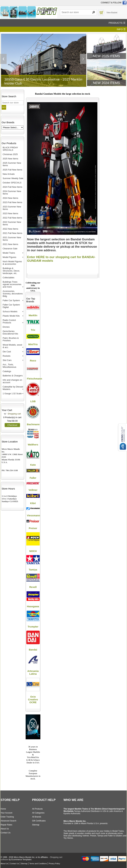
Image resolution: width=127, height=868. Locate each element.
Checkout (12, 425)
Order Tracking (7, 817)
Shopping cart (14, 414)
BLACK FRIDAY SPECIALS (10, 149)
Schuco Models (10, 312)
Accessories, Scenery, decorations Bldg (13, 294)
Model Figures (9, 257)
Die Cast (7, 352)
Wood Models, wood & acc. (12, 346)
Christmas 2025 (10, 154)
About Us (5, 829)
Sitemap (36, 825)
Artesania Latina (33, 672)
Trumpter (33, 627)
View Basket (112, 13)
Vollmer (33, 490)
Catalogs (7, 371)
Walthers (33, 445)
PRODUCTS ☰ (117, 23)
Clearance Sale (10, 249)
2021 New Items (10, 244)
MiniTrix (33, 344)
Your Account (6, 813)
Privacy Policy (54, 864)
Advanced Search (9, 821)
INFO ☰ (121, 29)
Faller (33, 478)
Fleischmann (35, 379)
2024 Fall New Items (12, 187)
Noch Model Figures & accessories (12, 263)
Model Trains (9, 253)
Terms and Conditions (38, 864)
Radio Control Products (9, 321)
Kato (33, 465)
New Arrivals (9, 174)
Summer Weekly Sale (13, 178)
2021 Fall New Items (12, 233)
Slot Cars (7, 360)
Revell (33, 587)
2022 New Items (10, 229)
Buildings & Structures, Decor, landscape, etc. (11, 271)
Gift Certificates (39, 821)
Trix (33, 330)
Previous (3, 59)
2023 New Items (10, 213)
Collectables (9, 278)
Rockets (7, 356)
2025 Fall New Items (12, 170)
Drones (6, 327)
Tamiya (33, 570)
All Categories (38, 813)
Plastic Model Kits (11, 316)
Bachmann (33, 424)
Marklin (33, 315)
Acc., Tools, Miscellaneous (9, 366)
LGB (33, 401)
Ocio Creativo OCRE (33, 699)
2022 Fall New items (12, 218)
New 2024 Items (106, 83)
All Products (37, 809)
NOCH (33, 551)
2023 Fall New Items (12, 202)
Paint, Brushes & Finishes (11, 339)
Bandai (33, 650)
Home (3, 809)
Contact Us (6, 833)
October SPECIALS (12, 183)
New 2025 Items (106, 56)
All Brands (37, 817)
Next (83, 59)
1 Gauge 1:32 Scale (12, 393)
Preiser (33, 528)
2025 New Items (10, 159)
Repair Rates (6, 825)
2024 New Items (10, 198)
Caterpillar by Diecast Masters (13, 388)
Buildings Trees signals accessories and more (12, 284)
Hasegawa (33, 606)
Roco (33, 361)
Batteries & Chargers (13, 376)
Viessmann (33, 515)
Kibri (33, 503)
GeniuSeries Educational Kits (10, 332)
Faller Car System (11, 300)
